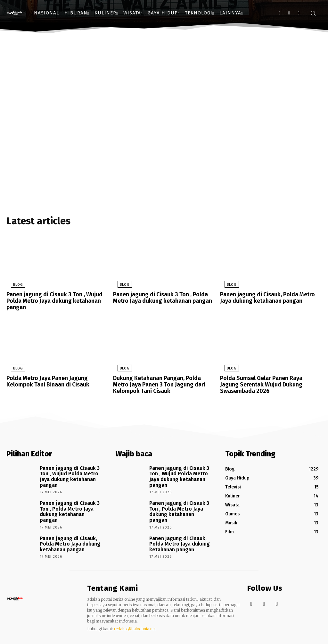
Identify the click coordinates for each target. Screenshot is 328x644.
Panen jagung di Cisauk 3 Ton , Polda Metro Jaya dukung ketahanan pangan (159, 299)
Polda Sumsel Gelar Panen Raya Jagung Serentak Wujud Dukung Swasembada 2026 (267, 383)
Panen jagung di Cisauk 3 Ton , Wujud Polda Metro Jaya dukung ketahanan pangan (51, 302)
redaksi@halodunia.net (135, 612)
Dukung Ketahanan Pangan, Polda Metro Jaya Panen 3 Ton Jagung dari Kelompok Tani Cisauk (161, 383)
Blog (14, 287)
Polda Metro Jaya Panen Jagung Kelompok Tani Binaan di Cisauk (57, 381)
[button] (313, 13)
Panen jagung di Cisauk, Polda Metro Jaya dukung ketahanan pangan (270, 299)
